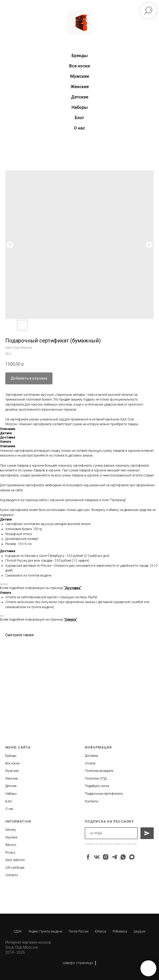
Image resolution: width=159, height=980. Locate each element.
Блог (79, 118)
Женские (80, 87)
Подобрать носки (97, 786)
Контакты (92, 801)
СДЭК (18, 931)
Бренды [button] (80, 56)
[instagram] (106, 857)
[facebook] (88, 857)
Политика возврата (99, 771)
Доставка (91, 756)
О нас (79, 128)
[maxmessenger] (132, 857)
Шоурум (140, 931)
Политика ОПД (96, 779)
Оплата (90, 763)
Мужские (80, 76)
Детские (80, 97)
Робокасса (120, 931)
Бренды (11, 756)
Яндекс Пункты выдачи (45, 931)
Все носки (79, 66)
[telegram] (114, 857)
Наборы (80, 107)
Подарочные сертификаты (104, 794)
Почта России (79, 931)
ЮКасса (101, 931)
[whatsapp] (123, 857)
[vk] (97, 857)
